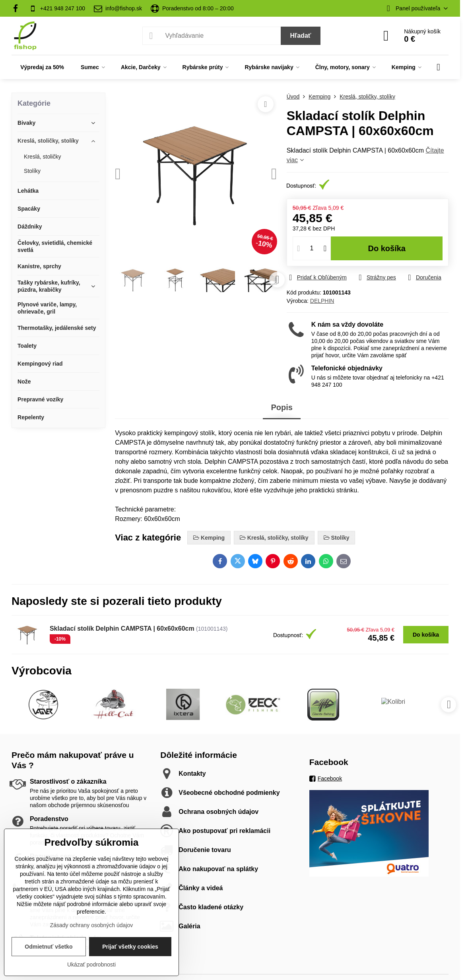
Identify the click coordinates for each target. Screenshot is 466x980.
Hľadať (301, 36)
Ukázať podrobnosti (91, 965)
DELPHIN (322, 301)
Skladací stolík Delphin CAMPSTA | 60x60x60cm (122, 628)
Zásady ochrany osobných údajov (92, 925)
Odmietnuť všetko (49, 947)
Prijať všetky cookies (130, 947)
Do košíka (387, 248)
